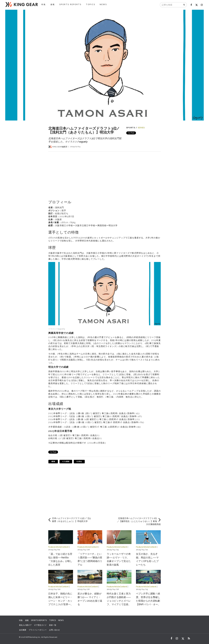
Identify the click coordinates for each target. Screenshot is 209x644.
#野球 (53, 462)
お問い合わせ (54, 630)
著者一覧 (53, 625)
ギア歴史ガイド (40, 625)
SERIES (141, 128)
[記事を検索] (171, 5)
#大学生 (79, 462)
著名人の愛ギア (25, 625)
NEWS (103, 4)
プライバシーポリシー (38, 630)
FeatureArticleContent (58, 547)
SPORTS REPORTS (70, 4)
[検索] (184, 5)
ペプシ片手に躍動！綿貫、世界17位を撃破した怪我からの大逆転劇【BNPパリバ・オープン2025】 (148, 601)
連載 (53, 4)
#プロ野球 (66, 462)
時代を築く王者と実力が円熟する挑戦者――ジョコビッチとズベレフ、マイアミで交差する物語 (119, 601)
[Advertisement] (104, 173)
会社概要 (23, 630)
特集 (44, 4)
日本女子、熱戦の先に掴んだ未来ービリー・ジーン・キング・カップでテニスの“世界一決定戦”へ (61, 601)
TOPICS (91, 4)
